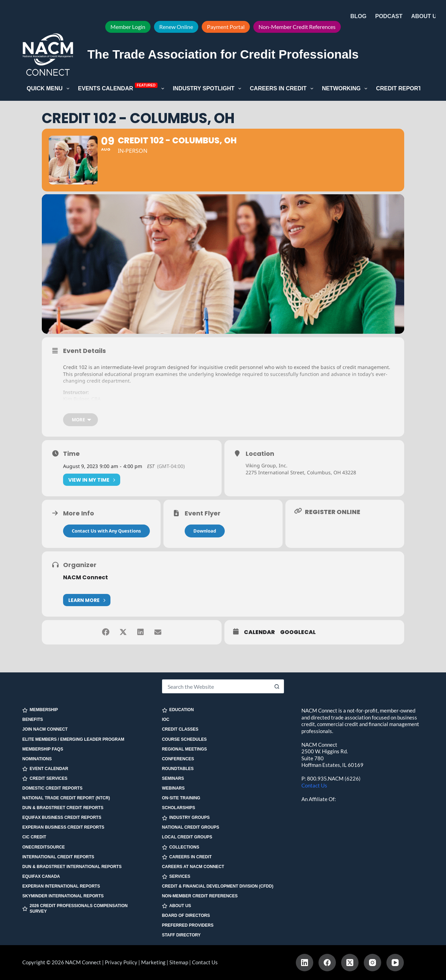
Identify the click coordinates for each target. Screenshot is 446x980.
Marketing (153, 962)
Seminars (173, 778)
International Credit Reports (58, 857)
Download (205, 531)
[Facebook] (327, 963)
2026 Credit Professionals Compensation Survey (75, 909)
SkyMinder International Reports (63, 896)
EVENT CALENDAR (45, 769)
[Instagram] (372, 963)
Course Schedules (184, 739)
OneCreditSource (44, 847)
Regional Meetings (184, 749)
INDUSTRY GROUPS (186, 818)
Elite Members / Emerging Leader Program (73, 739)
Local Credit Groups (187, 837)
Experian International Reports (61, 886)
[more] (80, 420)
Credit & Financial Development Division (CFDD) (218, 886)
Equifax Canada (41, 876)
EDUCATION (178, 710)
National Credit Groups (191, 827)
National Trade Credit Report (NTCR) (66, 798)
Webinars (173, 788)
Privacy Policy (121, 962)
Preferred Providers (188, 925)
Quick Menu (49, 89)
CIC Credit (34, 837)
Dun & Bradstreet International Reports (72, 867)
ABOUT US (177, 906)
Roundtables (178, 769)
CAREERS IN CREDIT (187, 857)
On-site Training (181, 798)
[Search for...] (216, 686)
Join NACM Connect (45, 729)
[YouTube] (395, 963)
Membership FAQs (43, 749)
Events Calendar (122, 88)
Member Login (128, 27)
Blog (359, 16)
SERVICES (176, 877)
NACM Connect (86, 577)
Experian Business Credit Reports (63, 827)
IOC (166, 719)
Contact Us (314, 785)
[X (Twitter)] (350, 963)
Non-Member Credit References (297, 27)
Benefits (33, 719)
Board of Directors (186, 915)
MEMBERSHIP (40, 710)
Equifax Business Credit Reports (62, 817)
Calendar (259, 632)
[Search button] (277, 686)
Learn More (87, 600)
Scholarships (179, 808)
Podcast (389, 16)
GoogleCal (298, 632)
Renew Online (176, 27)
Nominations (37, 759)
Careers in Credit (283, 89)
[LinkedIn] (305, 963)
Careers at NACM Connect (193, 867)
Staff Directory (181, 935)
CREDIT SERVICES (45, 779)
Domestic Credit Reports (52, 788)
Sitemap (179, 962)
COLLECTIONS (181, 847)
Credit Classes (180, 729)
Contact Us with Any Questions (106, 531)
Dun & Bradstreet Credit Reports (63, 808)
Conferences (178, 759)
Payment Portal (226, 27)
